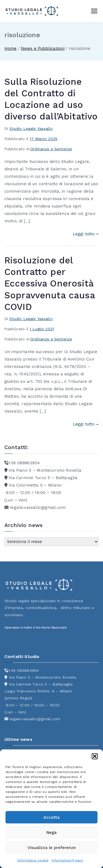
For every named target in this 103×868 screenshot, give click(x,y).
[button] (95, 756)
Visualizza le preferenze (52, 848)
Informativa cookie (33, 860)
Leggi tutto (86, 234)
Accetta (51, 817)
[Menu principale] (94, 11)
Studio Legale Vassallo (31, 129)
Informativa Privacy (67, 860)
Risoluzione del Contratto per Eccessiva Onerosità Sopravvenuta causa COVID (50, 284)
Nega (51, 832)
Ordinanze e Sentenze (51, 149)
